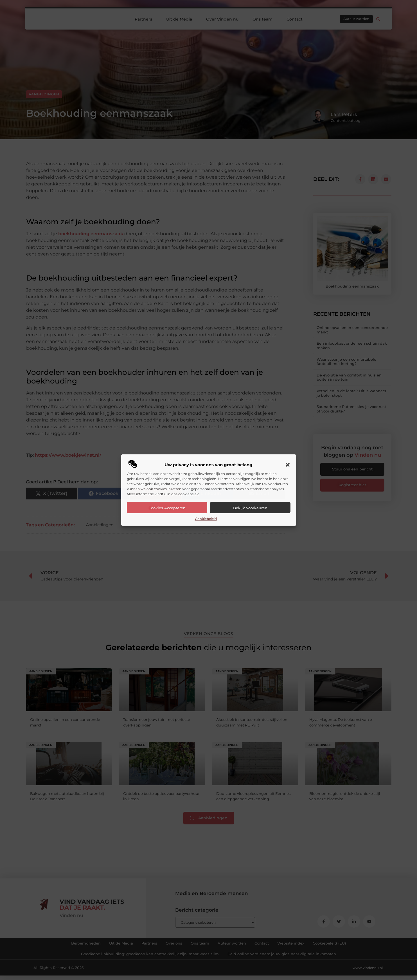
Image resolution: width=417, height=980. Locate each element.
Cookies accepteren (167, 508)
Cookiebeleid (206, 519)
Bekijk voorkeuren (250, 508)
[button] (288, 465)
